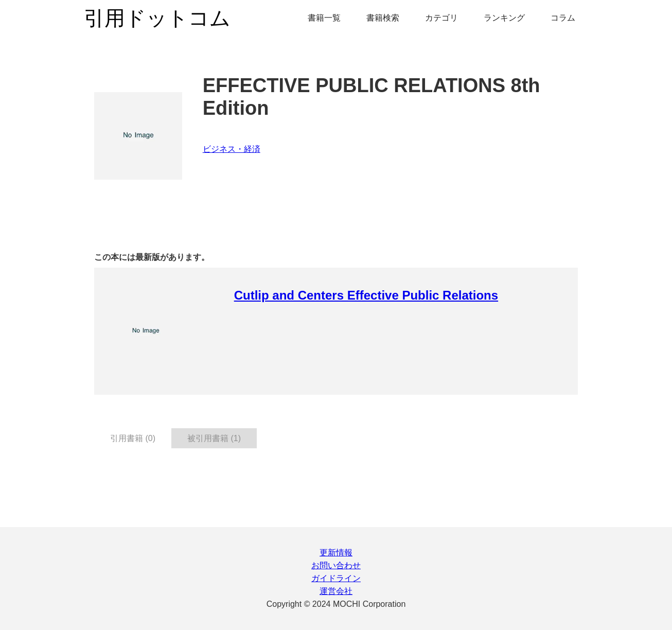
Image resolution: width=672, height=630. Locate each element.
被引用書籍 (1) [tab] (214, 438)
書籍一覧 (324, 18)
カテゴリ (441, 18)
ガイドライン (336, 578)
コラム (563, 18)
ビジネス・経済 (232, 149)
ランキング (504, 18)
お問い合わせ (336, 565)
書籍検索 (383, 18)
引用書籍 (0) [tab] (133, 438)
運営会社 (336, 591)
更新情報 (336, 553)
